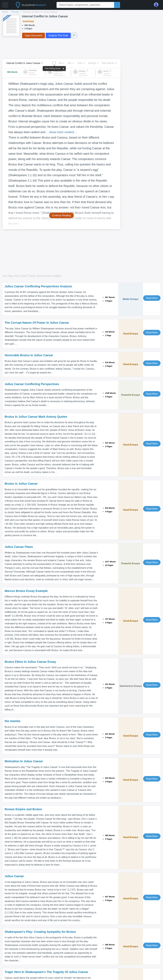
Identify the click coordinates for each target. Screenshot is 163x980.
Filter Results (109, 63)
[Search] (117, 5)
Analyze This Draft (58, 35)
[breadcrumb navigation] (81, 12)
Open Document (34, 35)
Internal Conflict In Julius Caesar (40, 12)
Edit (71, 63)
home (5, 12)
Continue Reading (61, 215)
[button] (5, 6)
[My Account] (157, 5)
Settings (93, 63)
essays (15, 12)
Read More (152, 298)
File (61, 63)
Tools (81, 63)
